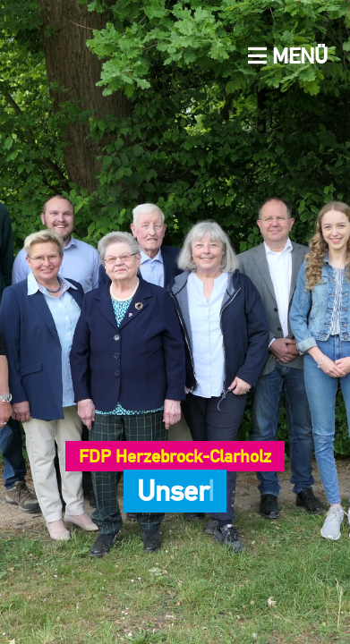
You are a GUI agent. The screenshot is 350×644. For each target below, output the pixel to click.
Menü (288, 56)
